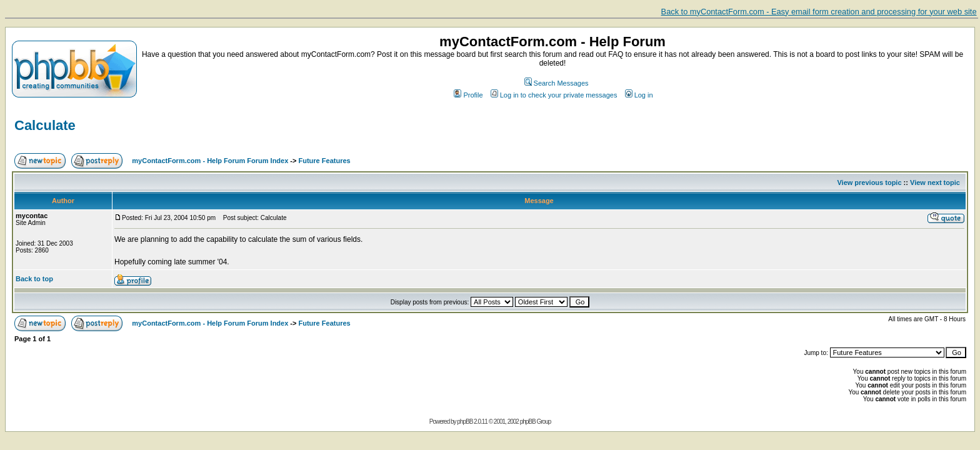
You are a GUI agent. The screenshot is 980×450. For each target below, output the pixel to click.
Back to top (34, 279)
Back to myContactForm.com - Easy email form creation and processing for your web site (819, 12)
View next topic (935, 182)
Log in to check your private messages (554, 95)
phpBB (465, 422)
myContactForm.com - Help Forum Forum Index (210, 161)
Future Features (325, 161)
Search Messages (557, 83)
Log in (639, 95)
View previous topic (869, 182)
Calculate (45, 125)
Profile (468, 95)
